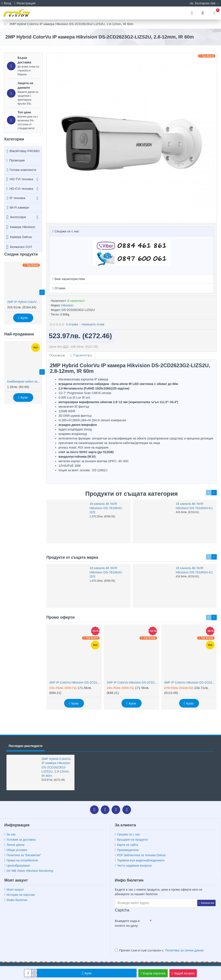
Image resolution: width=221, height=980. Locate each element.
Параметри (83, 355)
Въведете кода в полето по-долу (127, 923)
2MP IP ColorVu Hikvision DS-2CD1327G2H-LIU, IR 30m (132, 682)
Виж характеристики (70, 279)
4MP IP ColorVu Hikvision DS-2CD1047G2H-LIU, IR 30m (190, 682)
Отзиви (60, 288)
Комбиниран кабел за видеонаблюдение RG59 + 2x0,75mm (24, 381)
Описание (57, 355)
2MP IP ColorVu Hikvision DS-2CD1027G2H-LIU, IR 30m (75, 682)
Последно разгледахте (26, 746)
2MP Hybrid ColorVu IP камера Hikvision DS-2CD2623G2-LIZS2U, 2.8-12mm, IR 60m (56, 767)
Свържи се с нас (67, 231)
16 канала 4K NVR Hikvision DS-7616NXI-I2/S (106, 508)
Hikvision (67, 305)
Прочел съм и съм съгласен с (159, 950)
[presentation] (145, 937)
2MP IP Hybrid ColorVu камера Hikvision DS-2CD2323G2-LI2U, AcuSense (24, 302)
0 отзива (72, 324)
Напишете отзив (93, 324)
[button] (42, 292)
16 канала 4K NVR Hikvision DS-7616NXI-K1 (194, 506)
